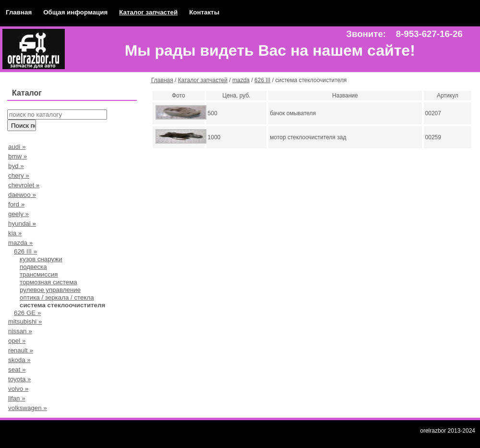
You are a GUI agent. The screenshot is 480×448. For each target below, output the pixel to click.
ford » (16, 204)
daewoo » (22, 195)
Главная (19, 12)
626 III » (25, 251)
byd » (16, 166)
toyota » (19, 379)
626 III (262, 80)
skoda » (19, 360)
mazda (241, 80)
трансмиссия (39, 274)
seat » (17, 369)
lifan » (17, 398)
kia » (15, 233)
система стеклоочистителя (62, 305)
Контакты (204, 12)
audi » (17, 147)
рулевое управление (50, 290)
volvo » (18, 389)
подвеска (33, 267)
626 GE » (27, 313)
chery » (19, 176)
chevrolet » (24, 185)
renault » (21, 350)
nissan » (20, 331)
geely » (18, 214)
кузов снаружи (41, 259)
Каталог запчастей (148, 12)
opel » (17, 341)
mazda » (20, 243)
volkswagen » (28, 408)
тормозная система (48, 282)
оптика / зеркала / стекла (57, 297)
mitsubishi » (25, 321)
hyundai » (22, 224)
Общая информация (75, 12)
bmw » (18, 156)
